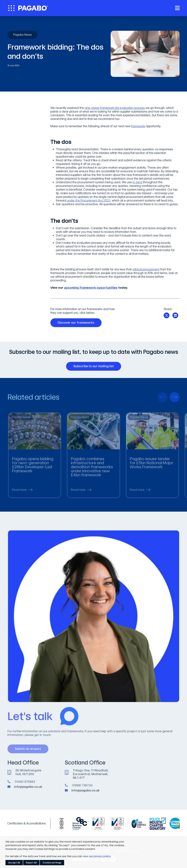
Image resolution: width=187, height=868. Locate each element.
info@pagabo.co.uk (28, 789)
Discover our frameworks (77, 323)
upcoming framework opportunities (91, 288)
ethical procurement (146, 269)
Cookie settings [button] (52, 863)
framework (138, 126)
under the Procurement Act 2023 (89, 201)
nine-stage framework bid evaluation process (115, 108)
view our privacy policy (97, 856)
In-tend (137, 182)
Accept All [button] (14, 863)
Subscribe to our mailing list (95, 366)
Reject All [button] (31, 863)
